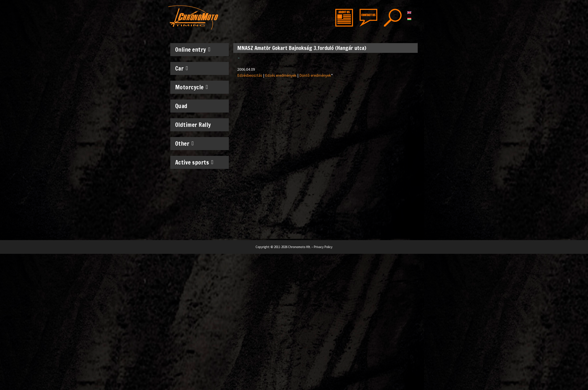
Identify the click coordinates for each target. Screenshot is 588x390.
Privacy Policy (323, 247)
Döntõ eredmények (315, 75)
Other (185, 143)
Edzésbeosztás (250, 75)
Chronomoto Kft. (299, 247)
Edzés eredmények (281, 75)
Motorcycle (192, 87)
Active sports (194, 162)
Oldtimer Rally (193, 125)
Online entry (193, 50)
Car (182, 68)
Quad (181, 106)
